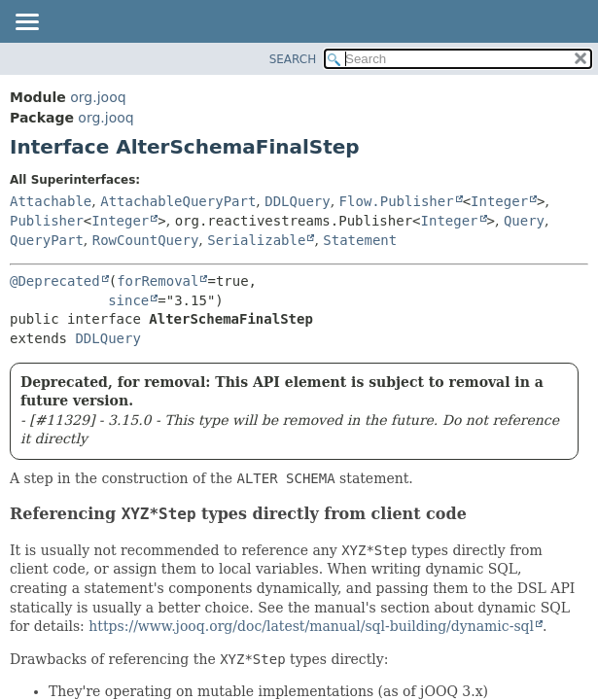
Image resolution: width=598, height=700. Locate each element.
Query (524, 221)
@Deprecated (55, 281)
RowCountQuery (146, 240)
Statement (360, 240)
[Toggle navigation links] (26, 23)
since (128, 300)
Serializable (256, 240)
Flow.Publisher (397, 201)
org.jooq (98, 97)
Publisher (47, 221)
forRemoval (158, 281)
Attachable (51, 201)
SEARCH (293, 59)
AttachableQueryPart (178, 201)
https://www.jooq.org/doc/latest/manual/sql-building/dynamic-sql (311, 626)
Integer (499, 201)
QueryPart (47, 240)
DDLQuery (297, 201)
